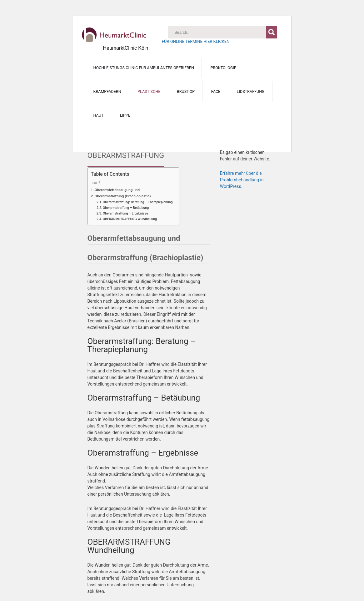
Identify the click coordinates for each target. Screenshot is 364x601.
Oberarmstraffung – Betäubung (126, 208)
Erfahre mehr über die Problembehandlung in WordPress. (242, 180)
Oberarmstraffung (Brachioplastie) (123, 196)
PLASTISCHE (149, 91)
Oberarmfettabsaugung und (117, 190)
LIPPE (125, 115)
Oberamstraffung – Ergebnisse (125, 213)
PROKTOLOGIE (223, 68)
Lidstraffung (251, 91)
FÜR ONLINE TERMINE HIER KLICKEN (196, 41)
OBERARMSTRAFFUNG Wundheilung (130, 219)
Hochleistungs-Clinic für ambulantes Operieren (144, 68)
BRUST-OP (186, 91)
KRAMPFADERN (107, 91)
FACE (216, 91)
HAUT (99, 115)
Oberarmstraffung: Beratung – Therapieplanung (138, 202)
